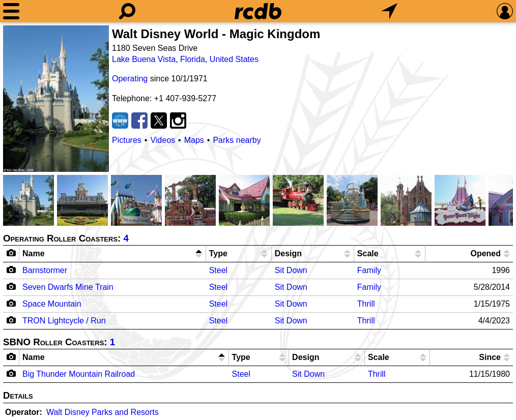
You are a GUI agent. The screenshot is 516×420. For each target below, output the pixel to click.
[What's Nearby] (389, 11)
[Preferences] (505, 11)
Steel (218, 270)
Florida (193, 59)
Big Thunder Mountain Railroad (79, 374)
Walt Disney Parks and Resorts (103, 412)
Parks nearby (237, 140)
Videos (163, 140)
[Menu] (11, 11)
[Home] (258, 11)
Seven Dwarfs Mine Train (68, 287)
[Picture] (56, 99)
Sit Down (291, 270)
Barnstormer (45, 270)
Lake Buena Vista (144, 59)
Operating (130, 79)
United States (234, 59)
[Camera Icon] (11, 269)
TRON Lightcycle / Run (64, 321)
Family (369, 270)
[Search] (127, 11)
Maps (194, 140)
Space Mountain (52, 304)
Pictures (127, 140)
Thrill (366, 304)
